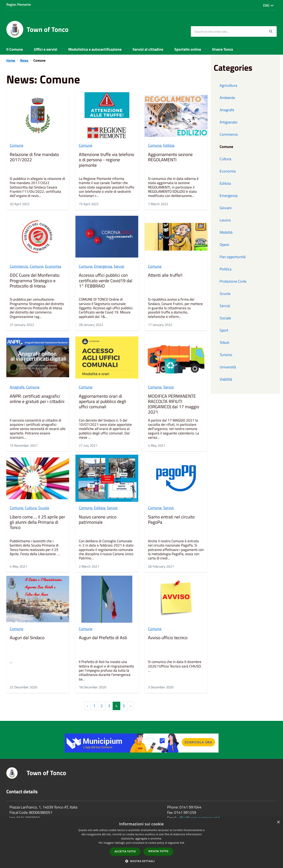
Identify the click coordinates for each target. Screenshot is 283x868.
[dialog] (141, 843)
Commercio (19, 266)
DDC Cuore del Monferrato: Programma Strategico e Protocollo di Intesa (35, 281)
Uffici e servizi (46, 49)
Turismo (226, 355)
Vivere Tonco (223, 49)
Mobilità (226, 232)
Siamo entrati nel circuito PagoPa (171, 520)
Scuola (44, 508)
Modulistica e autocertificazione (95, 49)
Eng (268, 5)
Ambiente (227, 98)
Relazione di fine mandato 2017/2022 (34, 157)
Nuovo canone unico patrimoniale (98, 520)
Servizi (119, 266)
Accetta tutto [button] (125, 851)
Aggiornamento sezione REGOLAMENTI (170, 157)
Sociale (225, 318)
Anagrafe (17, 387)
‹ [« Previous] (87, 706)
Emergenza (103, 266)
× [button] (278, 822)
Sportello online (188, 49)
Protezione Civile (233, 281)
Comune (16, 145)
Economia (53, 266)
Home (11, 60)
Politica (226, 269)
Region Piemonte (19, 4)
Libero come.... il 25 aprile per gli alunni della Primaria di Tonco (37, 522)
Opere (224, 245)
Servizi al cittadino (148, 49)
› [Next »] (131, 706)
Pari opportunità (233, 257)
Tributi (224, 342)
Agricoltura (228, 85)
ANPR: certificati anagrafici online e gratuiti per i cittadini (37, 399)
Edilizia (169, 145)
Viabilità (226, 379)
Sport (224, 330)
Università (228, 367)
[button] (142, 861)
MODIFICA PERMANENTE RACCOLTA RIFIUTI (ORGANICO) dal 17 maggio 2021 (174, 404)
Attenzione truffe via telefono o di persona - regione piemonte (107, 160)
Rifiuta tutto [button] (158, 851)
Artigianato (228, 122)
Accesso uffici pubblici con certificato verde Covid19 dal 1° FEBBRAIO (106, 281)
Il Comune (15, 49)
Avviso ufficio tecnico (168, 638)
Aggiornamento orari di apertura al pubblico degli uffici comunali (103, 402)
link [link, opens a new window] (182, 843)
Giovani (226, 208)
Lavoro (225, 220)
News (25, 60)
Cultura (31, 508)
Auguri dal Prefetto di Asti (103, 638)
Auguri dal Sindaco (27, 638)
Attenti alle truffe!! (165, 275)
